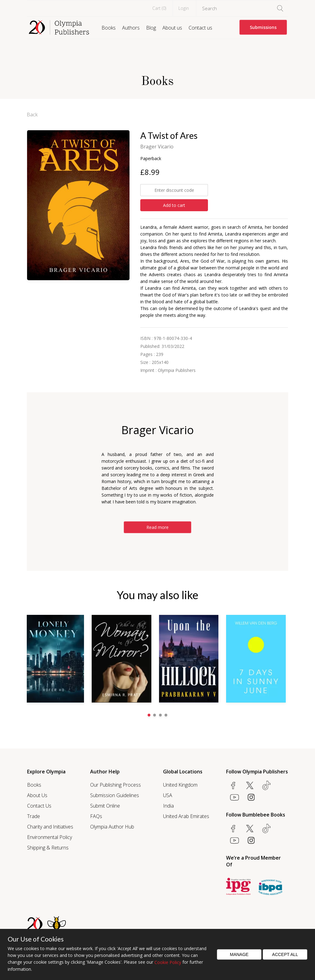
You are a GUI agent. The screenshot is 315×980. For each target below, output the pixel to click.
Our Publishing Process (116, 784)
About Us (37, 795)
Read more (157, 527)
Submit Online (105, 805)
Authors (131, 28)
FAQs (96, 816)
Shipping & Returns (48, 847)
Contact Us (39, 805)
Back (32, 115)
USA (168, 795)
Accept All (285, 954)
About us (172, 28)
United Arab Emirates (186, 816)
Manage (239, 954)
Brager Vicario (157, 147)
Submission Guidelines (115, 795)
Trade (34, 816)
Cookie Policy (168, 962)
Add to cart (174, 205)
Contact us (200, 28)
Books (109, 28)
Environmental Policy (50, 837)
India (168, 805)
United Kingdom (180, 784)
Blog (151, 28)
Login (184, 8)
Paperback (151, 158)
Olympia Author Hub (112, 826)
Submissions (263, 27)
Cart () (159, 8)
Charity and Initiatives (50, 826)
